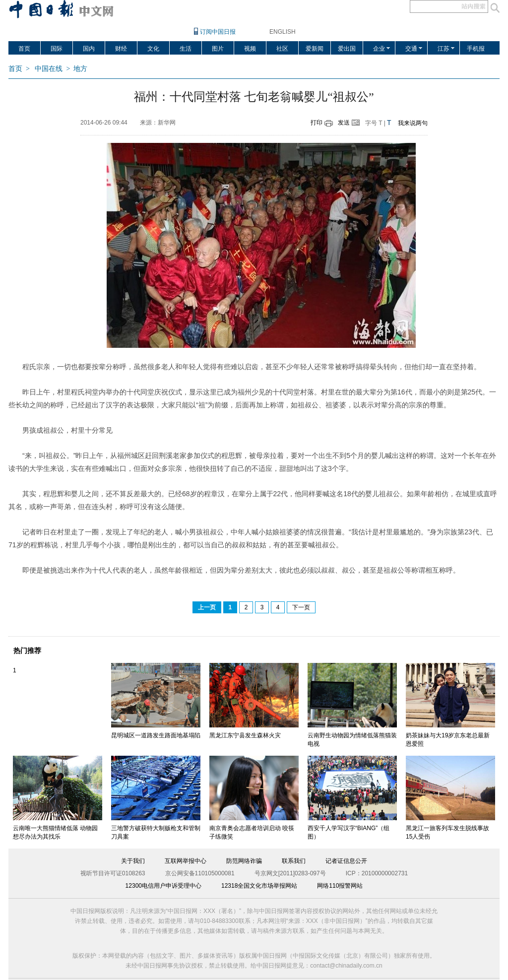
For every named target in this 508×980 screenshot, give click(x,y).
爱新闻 (315, 49)
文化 (153, 49)
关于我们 (133, 861)
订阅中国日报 (218, 32)
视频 (250, 49)
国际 (57, 49)
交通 (411, 49)
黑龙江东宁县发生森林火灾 (245, 735)
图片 (218, 49)
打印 (317, 123)
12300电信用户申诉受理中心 (163, 886)
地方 (80, 69)
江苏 (444, 49)
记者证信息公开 (346, 861)
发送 (344, 123)
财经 (121, 49)
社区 (282, 49)
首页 (24, 49)
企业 (379, 49)
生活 (186, 49)
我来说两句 (413, 123)
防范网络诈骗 (244, 861)
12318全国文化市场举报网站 (259, 886)
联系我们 (294, 861)
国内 (89, 49)
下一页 (301, 607)
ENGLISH (283, 32)
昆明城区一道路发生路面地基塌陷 (156, 735)
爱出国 (347, 49)
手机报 (476, 49)
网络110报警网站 (340, 886)
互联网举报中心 (186, 861)
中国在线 (49, 69)
